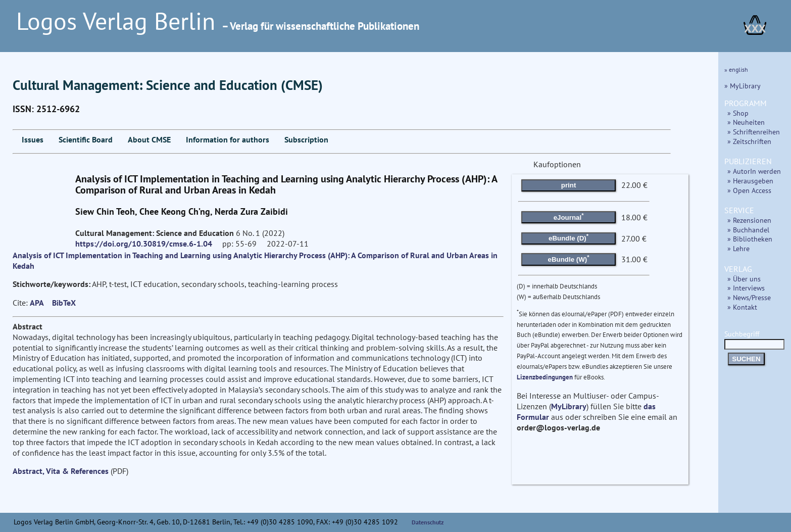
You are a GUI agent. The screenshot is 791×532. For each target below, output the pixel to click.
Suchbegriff (754, 339)
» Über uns (744, 279)
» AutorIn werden (754, 171)
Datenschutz (428, 522)
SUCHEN (746, 359)
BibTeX (64, 303)
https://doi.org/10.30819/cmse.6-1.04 (144, 244)
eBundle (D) (568, 237)
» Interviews (746, 288)
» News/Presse (749, 297)
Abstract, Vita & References (61, 471)
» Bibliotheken (750, 239)
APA (37, 303)
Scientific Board (86, 139)
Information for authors (228, 139)
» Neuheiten (746, 122)
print (569, 185)
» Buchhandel (748, 230)
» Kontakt (742, 307)
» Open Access (749, 190)
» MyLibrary (743, 86)
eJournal (569, 216)
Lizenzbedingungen (545, 377)
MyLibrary (569, 406)
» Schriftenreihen (754, 132)
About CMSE (149, 139)
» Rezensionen (749, 220)
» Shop (738, 113)
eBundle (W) (569, 259)
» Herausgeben (750, 181)
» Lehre (738, 248)
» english (736, 69)
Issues (33, 139)
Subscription (306, 139)
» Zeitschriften (749, 141)
